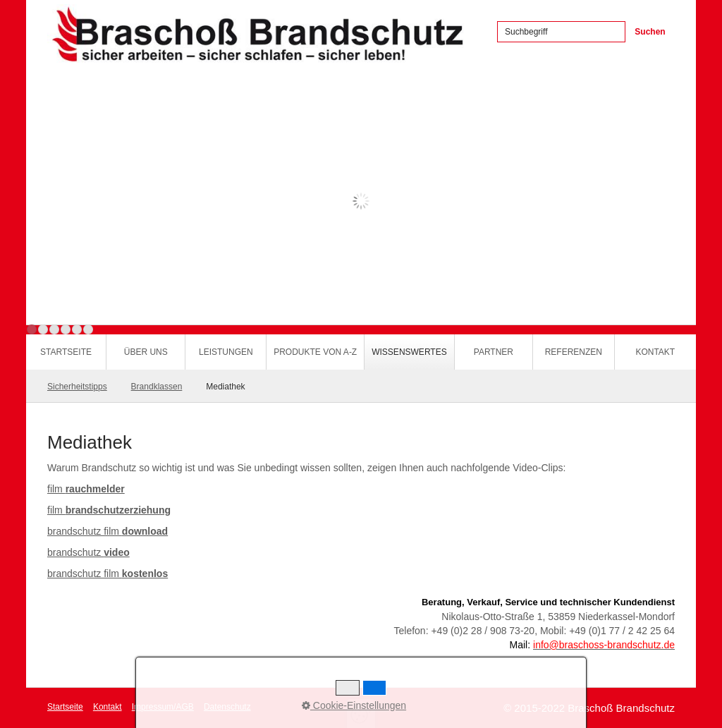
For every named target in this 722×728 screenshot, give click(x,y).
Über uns (146, 352)
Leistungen (226, 352)
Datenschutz (227, 707)
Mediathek (225, 387)
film (86, 489)
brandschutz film (108, 531)
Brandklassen (157, 387)
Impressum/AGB (163, 707)
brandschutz (88, 552)
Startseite (66, 352)
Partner (494, 352)
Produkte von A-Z (315, 352)
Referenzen (574, 352)
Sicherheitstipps (77, 387)
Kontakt (655, 352)
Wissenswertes (409, 352)
